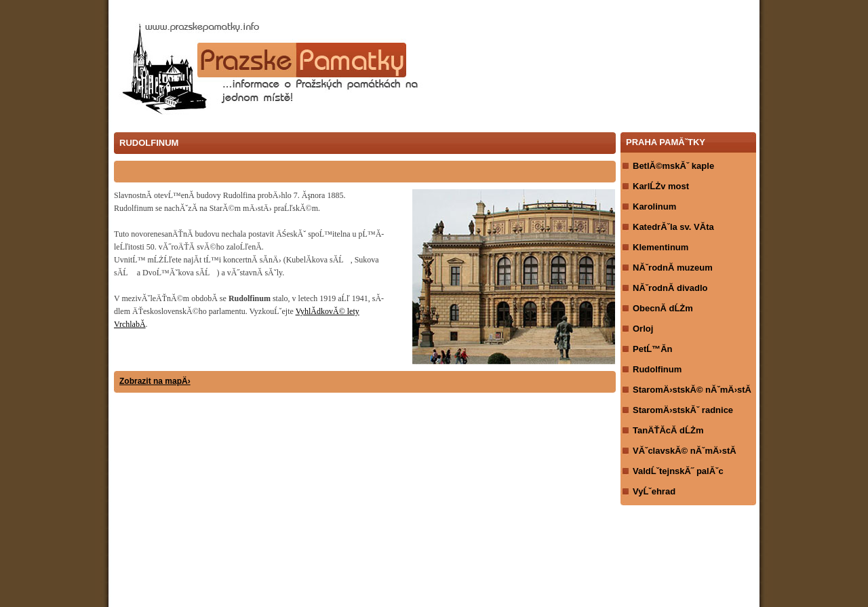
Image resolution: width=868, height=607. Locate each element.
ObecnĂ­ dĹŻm (663, 308)
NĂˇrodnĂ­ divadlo (670, 288)
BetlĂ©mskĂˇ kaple (673, 166)
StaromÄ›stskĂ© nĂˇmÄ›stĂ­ (692, 390)
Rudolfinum (657, 369)
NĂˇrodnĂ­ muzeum (673, 268)
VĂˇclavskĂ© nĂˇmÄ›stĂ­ (685, 451)
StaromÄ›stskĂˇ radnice (683, 410)
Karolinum (654, 207)
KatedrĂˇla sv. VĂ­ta (673, 227)
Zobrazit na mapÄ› (155, 381)
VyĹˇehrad (654, 491)
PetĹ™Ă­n (653, 349)
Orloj (643, 329)
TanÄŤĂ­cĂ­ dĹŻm (668, 430)
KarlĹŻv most (661, 186)
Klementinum (660, 247)
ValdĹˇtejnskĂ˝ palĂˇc (678, 471)
